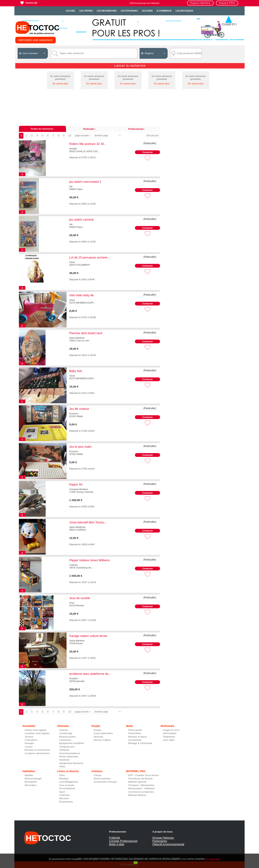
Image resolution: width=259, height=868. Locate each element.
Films (62, 775)
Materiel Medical (137, 795)
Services (98, 737)
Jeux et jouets (67, 785)
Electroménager (33, 779)
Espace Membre (200, 3)
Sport (62, 792)
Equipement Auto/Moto (72, 743)
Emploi (97, 730)
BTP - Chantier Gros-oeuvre (143, 775)
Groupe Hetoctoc (163, 838)
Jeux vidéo (169, 740)
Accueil (71, 11)
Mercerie (64, 798)
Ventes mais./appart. (36, 730)
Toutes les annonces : (42, 129)
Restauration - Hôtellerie (141, 788)
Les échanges (129, 11)
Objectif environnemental (168, 844)
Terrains (29, 737)
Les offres (86, 11)
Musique (64, 779)
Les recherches (107, 11)
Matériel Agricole (137, 782)
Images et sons (171, 730)
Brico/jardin (31, 782)
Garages (29, 743)
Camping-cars (67, 747)
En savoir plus (60, 84)
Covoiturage (66, 733)
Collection (65, 795)
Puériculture (135, 733)
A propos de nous (162, 832)
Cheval (97, 775)
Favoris (30, 3)
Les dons (147, 11)
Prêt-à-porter (135, 730)
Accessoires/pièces (70, 753)
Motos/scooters (67, 737)
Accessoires (135, 740)
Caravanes (65, 740)
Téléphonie (169, 737)
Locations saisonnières (37, 753)
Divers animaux (102, 779)
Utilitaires (64, 750)
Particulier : (90, 129)
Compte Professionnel (123, 841)
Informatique (170, 733)
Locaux (29, 747)
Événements (66, 802)
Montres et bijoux (138, 737)
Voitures (64, 730)
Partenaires (160, 841)
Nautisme (64, 760)
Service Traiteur (102, 740)
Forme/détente (67, 788)
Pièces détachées (69, 757)
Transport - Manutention (141, 785)
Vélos (62, 766)
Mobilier (29, 775)
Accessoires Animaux (105, 782)
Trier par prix (152, 136)
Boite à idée (117, 844)
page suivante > (83, 136)
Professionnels (118, 832)
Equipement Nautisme (71, 763)
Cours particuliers (103, 733)
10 (70, 136)
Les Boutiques (184, 11)
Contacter (147, 152)
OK (136, 863)
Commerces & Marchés (141, 792)
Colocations (31, 740)
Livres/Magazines (69, 782)
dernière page (101, 136)
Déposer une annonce (36, 40)
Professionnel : (137, 129)
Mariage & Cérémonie (140, 743)
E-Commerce (164, 11)
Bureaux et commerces (37, 750)
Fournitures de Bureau (140, 779)
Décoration (31, 785)
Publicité (114, 838)
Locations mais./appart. (37, 733)
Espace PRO (227, 3)
